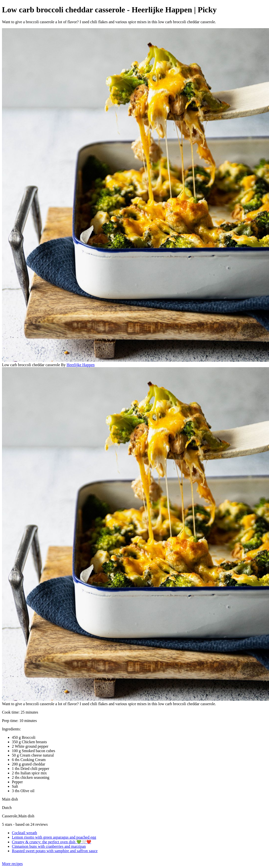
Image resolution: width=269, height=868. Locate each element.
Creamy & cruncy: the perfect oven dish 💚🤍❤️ (52, 842)
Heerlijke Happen (80, 365)
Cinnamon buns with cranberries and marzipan (49, 846)
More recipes (12, 864)
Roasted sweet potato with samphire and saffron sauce (55, 851)
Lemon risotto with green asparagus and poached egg (54, 837)
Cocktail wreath (24, 833)
